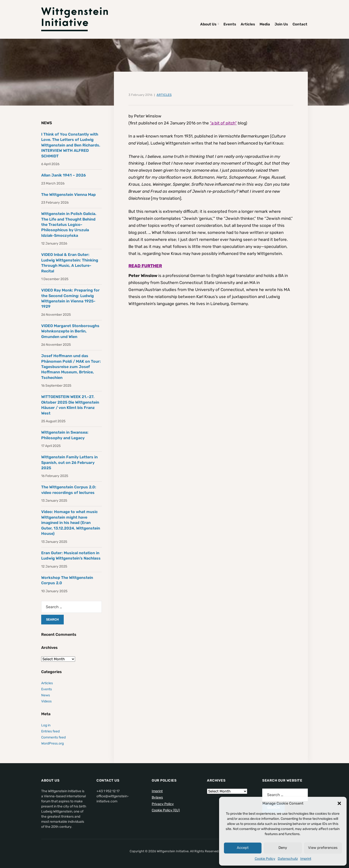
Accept (243, 848)
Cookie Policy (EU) (166, 810)
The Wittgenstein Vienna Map (68, 195)
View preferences (323, 848)
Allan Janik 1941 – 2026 (63, 175)
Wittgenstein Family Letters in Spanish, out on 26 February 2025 (69, 462)
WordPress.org (52, 743)
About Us (208, 24)
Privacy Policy (163, 804)
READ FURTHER (145, 266)
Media (265, 24)
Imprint (306, 859)
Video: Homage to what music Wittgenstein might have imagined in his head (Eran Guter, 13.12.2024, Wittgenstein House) (71, 523)
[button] (339, 803)
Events (230, 24)
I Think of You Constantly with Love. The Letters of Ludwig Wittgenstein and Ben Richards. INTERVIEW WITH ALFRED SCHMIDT (71, 145)
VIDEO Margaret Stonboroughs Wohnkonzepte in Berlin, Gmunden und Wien (70, 331)
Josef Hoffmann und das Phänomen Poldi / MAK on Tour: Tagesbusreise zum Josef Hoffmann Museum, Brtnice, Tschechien (71, 367)
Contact (300, 24)
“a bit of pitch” (223, 123)
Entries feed (50, 731)
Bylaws (157, 797)
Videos (46, 701)
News (46, 695)
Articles (248, 24)
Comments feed (53, 737)
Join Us (281, 24)
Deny (283, 848)
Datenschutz (288, 859)
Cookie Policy (265, 859)
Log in (46, 725)
